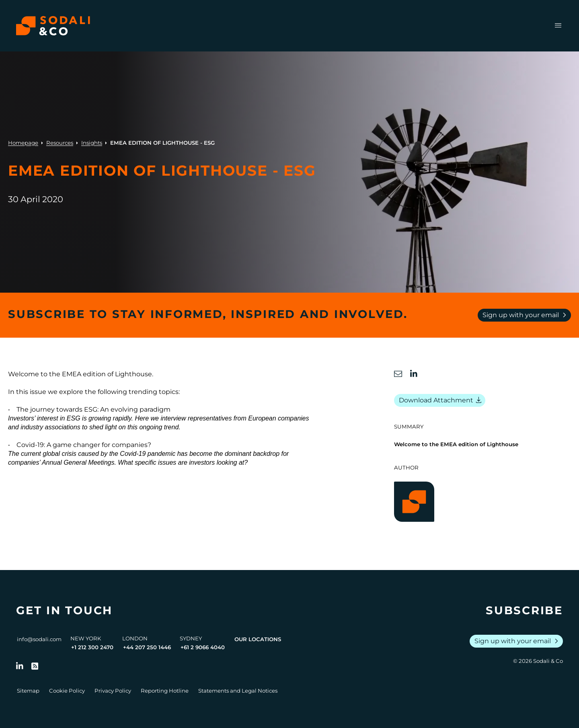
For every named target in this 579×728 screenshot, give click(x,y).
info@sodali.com (39, 639)
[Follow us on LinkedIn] (20, 666)
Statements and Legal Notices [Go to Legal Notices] (238, 691)
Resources (60, 143)
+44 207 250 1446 (147, 647)
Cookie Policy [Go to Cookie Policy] (67, 691)
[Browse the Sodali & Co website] (53, 26)
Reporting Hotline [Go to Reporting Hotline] (165, 691)
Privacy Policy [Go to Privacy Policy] (113, 691)
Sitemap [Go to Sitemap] (28, 691)
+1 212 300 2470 (92, 647)
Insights (92, 143)
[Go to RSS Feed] (35, 666)
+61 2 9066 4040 (203, 647)
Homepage (23, 143)
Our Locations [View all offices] (258, 639)
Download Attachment (441, 400)
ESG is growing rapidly (99, 418)
